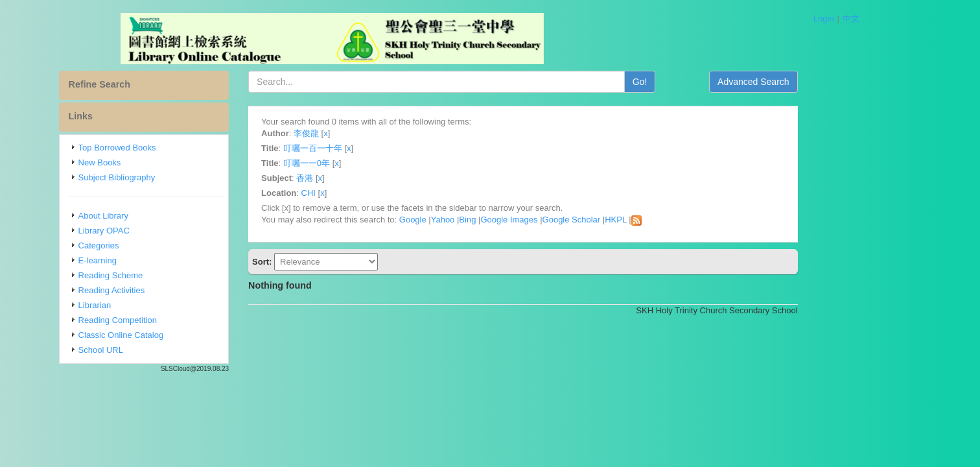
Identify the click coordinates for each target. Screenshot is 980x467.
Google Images (566, 220)
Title (327, 148)
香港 (362, 178)
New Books (157, 162)
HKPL (672, 220)
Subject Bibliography (174, 177)
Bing (524, 220)
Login (824, 18)
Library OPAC (161, 231)
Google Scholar (628, 220)
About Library (160, 216)
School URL (158, 350)
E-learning (155, 260)
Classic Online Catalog (178, 335)
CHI (365, 193)
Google (470, 220)
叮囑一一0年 (364, 163)
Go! (697, 82)
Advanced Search (811, 82)
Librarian (152, 305)
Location (336, 193)
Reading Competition (175, 320)
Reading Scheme (168, 275)
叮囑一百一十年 (370, 148)
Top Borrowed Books (174, 148)
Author (332, 133)
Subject (333, 178)
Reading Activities (169, 290)
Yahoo (500, 220)
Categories (156, 245)
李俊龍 (363, 133)
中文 (851, 18)
